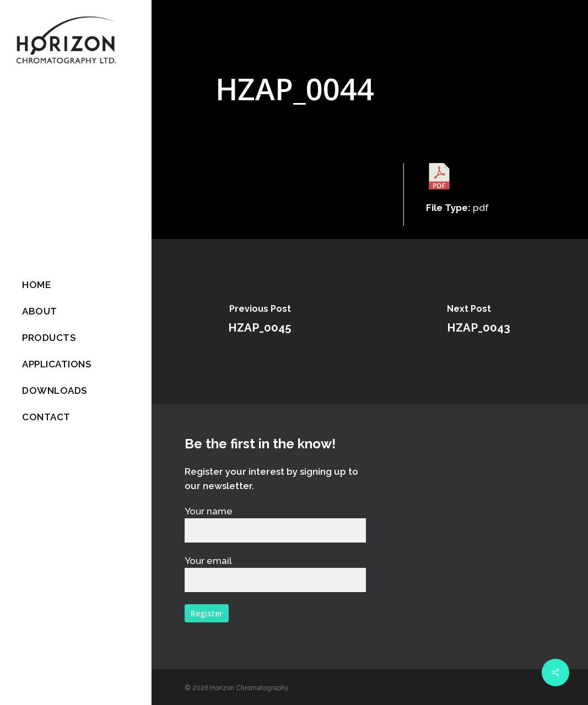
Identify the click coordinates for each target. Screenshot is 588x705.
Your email (275, 574)
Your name (275, 524)
